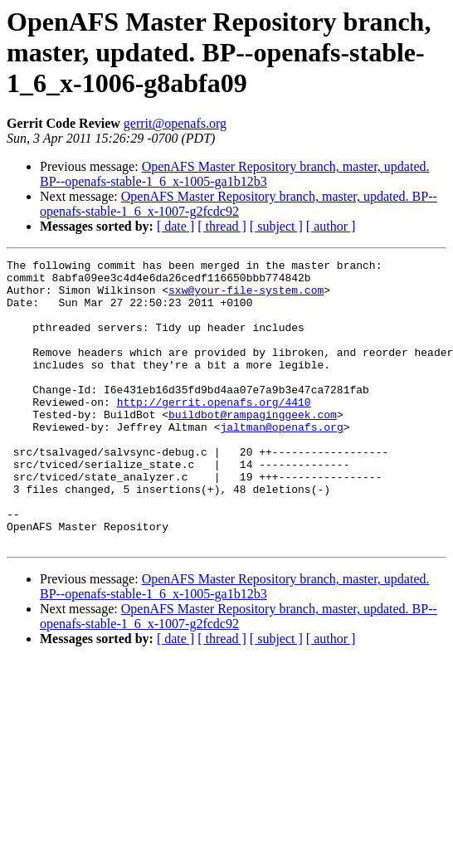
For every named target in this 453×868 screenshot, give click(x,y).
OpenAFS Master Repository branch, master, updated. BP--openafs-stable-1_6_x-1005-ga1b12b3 (235, 174)
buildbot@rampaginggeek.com (253, 446)
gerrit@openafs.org (175, 123)
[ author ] (331, 226)
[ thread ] (222, 226)
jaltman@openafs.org (281, 461)
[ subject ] (276, 226)
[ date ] (175, 226)
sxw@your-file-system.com (246, 297)
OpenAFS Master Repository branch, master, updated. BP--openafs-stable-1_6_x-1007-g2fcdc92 (239, 204)
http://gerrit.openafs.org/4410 (214, 432)
